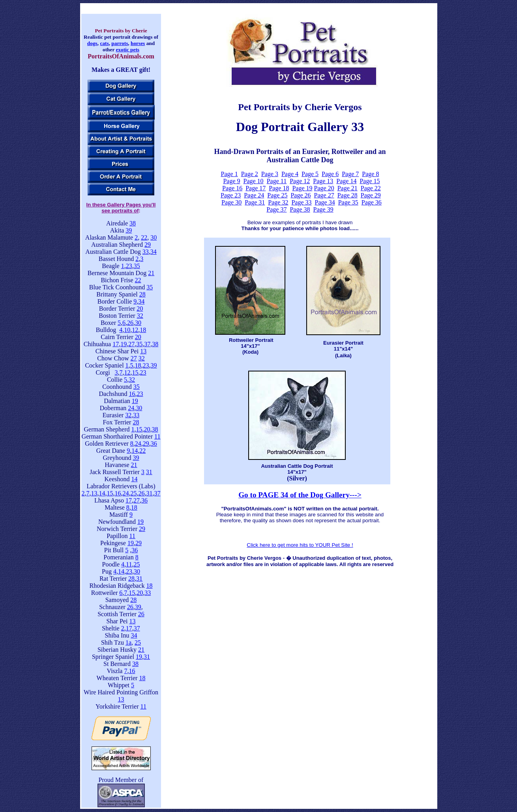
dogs (92, 43)
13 (143, 351)
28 (142, 294)
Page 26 (301, 195)
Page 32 (278, 202)
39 (129, 230)
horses (138, 43)
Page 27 (324, 195)
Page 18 (279, 188)
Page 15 (370, 181)
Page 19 (302, 188)
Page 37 (276, 209)
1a (128, 642)
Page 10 (254, 181)
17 (116, 344)
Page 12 (300, 181)
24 (131, 408)
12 (135, 330)
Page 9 (231, 181)
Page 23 (231, 195)
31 (149, 472)
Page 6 (330, 174)
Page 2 (250, 174)
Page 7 (350, 174)
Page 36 (372, 202)
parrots (120, 43)
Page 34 (325, 202)
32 (140, 316)
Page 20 (324, 188)
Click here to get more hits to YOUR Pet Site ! (300, 545)
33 (146, 252)
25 (134, 493)
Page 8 (370, 174)
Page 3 (270, 174)
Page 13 (323, 181)
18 (143, 330)
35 (137, 266)
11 (157, 436)
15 (135, 372)
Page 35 (348, 202)
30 (154, 237)
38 (133, 223)
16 (132, 394)
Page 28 (347, 195)
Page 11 (277, 181)
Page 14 (346, 181)
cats (104, 43)
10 (127, 330)
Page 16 (232, 188)
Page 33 (301, 202)
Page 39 (323, 209)
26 (130, 323)
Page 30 (231, 202)
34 (154, 252)
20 (140, 308)
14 (135, 451)
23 (129, 266)
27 (131, 344)
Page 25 (277, 195)
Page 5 (310, 174)
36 (154, 444)
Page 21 (347, 188)
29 (148, 245)
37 (147, 344)
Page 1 (229, 174)
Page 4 (290, 174)
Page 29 (371, 195)
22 (144, 237)
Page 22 (371, 188)
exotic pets (127, 50)
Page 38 (300, 209)
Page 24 (254, 195)
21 (151, 273)
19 (124, 344)
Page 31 (255, 202)
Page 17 (256, 188)
